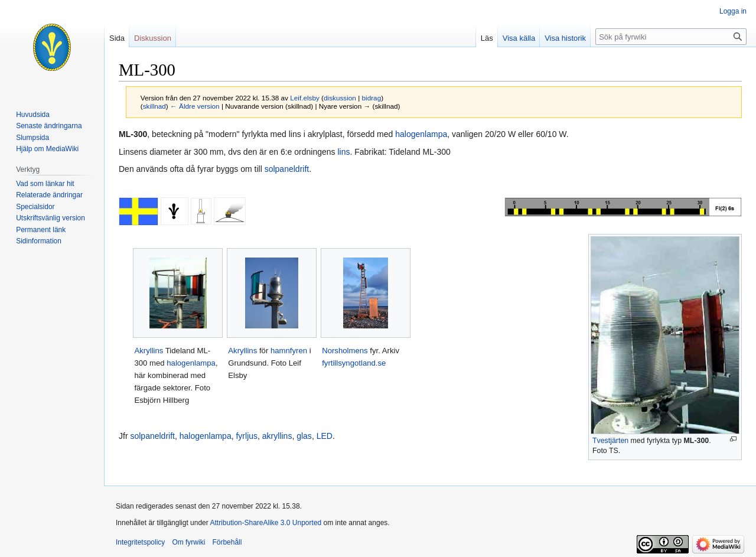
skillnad (154, 106)
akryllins (277, 436)
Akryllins (149, 351)
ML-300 (697, 441)
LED (325, 436)
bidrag (372, 98)
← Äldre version (195, 106)
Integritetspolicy (140, 542)
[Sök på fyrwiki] (671, 37)
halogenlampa (421, 134)
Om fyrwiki (188, 542)
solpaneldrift (287, 169)
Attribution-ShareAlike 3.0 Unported (265, 523)
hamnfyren (289, 351)
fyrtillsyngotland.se (354, 363)
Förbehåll (227, 542)
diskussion (340, 98)
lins (343, 152)
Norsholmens (345, 351)
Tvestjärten (610, 441)
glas (304, 436)
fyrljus (247, 436)
